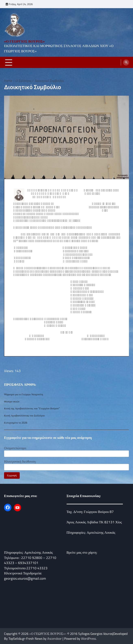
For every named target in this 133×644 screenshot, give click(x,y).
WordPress (88, 639)
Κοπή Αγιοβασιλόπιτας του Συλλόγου (24, 415)
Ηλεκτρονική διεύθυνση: (20, 461)
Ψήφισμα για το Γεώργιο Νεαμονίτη (24, 394)
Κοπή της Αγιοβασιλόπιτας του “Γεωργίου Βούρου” (32, 408)
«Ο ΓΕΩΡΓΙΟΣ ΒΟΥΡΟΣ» (24, 41)
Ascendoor (55, 639)
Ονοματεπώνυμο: (15, 448)
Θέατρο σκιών (12, 401)
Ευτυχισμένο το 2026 (16, 423)
